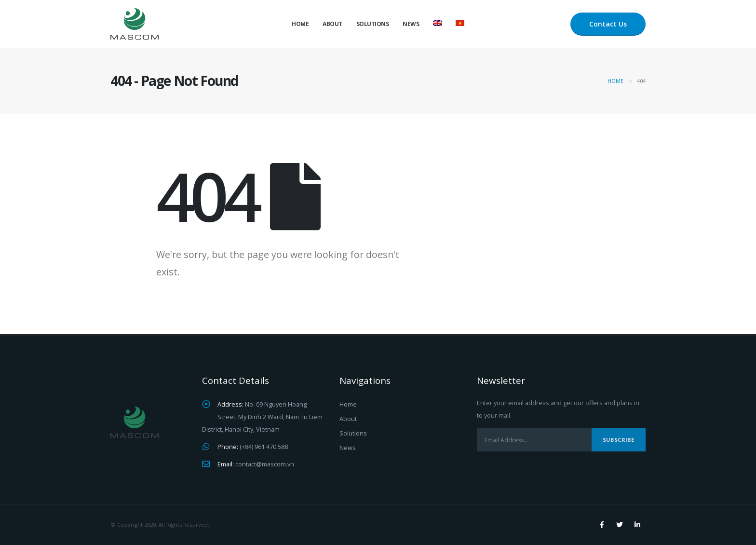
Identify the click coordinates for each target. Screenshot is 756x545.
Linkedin (637, 525)
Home (300, 24)
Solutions (373, 24)
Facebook (602, 525)
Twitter (620, 525)
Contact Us (608, 24)
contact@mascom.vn (265, 464)
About (332, 24)
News (411, 24)
